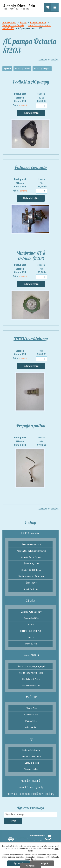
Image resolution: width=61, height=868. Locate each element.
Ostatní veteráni (31, 589)
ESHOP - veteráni (38, 23)
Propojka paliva (31, 426)
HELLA (31, 637)
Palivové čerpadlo (31, 167)
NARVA (31, 625)
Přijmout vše (19, 863)
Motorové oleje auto (31, 750)
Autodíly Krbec (9, 23)
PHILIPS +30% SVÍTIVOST (31, 631)
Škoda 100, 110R (31, 564)
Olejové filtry (31, 708)
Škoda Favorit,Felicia (31, 679)
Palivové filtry (31, 721)
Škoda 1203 (31, 583)
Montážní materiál (31, 781)
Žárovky (30, 601)
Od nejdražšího (24, 69)
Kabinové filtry (31, 727)
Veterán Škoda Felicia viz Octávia (31, 551)
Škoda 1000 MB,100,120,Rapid (31, 666)
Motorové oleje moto (31, 756)
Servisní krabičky (31, 618)
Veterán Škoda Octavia (13, 25)
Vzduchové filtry (31, 715)
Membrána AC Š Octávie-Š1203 (31, 256)
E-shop (23, 23)
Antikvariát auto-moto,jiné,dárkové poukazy (30, 794)
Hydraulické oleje (31, 763)
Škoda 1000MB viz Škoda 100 (31, 576)
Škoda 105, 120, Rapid (31, 570)
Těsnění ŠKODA (31, 655)
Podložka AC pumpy (31, 82)
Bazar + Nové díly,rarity (30, 787)
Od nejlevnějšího (43, 69)
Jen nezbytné (42, 863)
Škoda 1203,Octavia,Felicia (31, 673)
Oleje (31, 739)
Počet (20, 105)
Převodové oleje (31, 769)
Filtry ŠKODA (31, 697)
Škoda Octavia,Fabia (31, 685)
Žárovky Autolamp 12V (31, 612)
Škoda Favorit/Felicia (31, 544)
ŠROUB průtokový (31, 338)
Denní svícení (31, 644)
